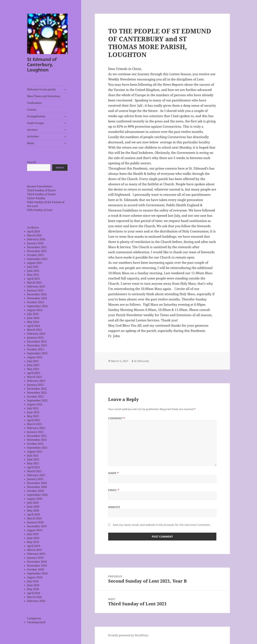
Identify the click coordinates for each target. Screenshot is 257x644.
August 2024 (35, 310)
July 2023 (33, 361)
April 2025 (34, 279)
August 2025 (35, 263)
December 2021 (37, 436)
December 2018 (37, 562)
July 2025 (33, 267)
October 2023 (35, 349)
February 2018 (36, 601)
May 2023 (33, 369)
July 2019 (33, 534)
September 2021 (37, 448)
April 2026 (34, 231)
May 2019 (33, 542)
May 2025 (33, 275)
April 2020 (34, 514)
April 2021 (34, 467)
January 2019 (35, 558)
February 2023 (36, 381)
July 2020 (33, 503)
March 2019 (34, 550)
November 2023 (37, 345)
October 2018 (35, 569)
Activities (33, 136)
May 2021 (33, 463)
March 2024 (34, 330)
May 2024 (33, 322)
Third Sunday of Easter (41, 190)
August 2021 (35, 452)
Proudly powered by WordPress (128, 635)
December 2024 (37, 294)
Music (31, 143)
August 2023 (35, 357)
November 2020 (37, 487)
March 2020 (34, 518)
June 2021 (33, 459)
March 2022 (34, 424)
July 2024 (33, 314)
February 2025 (36, 286)
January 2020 (35, 522)
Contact (32, 110)
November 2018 (37, 566)
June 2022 (33, 412)
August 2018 (35, 577)
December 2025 (37, 247)
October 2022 (35, 397)
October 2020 (35, 491)
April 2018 (34, 593)
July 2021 (33, 455)
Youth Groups (35, 123)
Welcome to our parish (41, 89)
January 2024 (35, 338)
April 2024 (34, 326)
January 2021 (35, 479)
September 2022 (37, 400)
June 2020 (33, 507)
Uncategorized (36, 622)
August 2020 (35, 499)
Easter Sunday (36, 198)
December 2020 (37, 483)
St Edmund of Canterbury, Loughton (42, 64)
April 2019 (34, 546)
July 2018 (33, 581)
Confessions (34, 103)
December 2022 (37, 389)
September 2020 (37, 495)
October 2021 (35, 444)
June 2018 (33, 585)
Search (32, 162)
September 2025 (37, 259)
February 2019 (36, 554)
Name (114, 473)
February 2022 (36, 428)
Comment (117, 418)
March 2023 (34, 377)
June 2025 (33, 271)
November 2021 (37, 440)
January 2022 (35, 432)
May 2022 (33, 416)
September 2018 (37, 573)
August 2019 (35, 530)
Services (32, 130)
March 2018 (34, 597)
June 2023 (33, 365)
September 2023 (37, 353)
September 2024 (37, 306)
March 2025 (34, 283)
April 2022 (34, 420)
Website (114, 507)
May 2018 (33, 589)
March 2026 (34, 235)
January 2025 (35, 290)
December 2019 (37, 526)
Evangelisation (36, 116)
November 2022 (37, 393)
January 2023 (35, 385)
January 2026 (35, 243)
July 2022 (33, 408)
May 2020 (33, 511)
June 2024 (33, 318)
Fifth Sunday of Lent (40, 210)
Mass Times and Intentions (44, 96)
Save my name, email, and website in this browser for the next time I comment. (162, 525)
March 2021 (34, 471)
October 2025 (35, 255)
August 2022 (35, 404)
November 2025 (37, 251)
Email (114, 490)
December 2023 (37, 341)
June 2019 (33, 538)
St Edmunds (142, 361)
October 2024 (35, 302)
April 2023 (34, 373)
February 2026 (36, 239)
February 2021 (36, 475)
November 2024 (37, 298)
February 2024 (36, 334)
